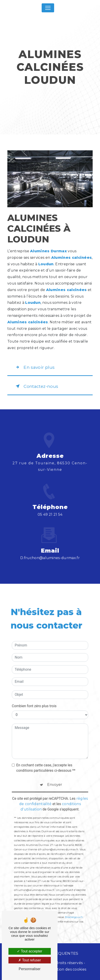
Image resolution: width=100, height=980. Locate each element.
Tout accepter (30, 951)
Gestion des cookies (68, 969)
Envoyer (55, 776)
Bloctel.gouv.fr (74, 909)
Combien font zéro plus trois (34, 698)
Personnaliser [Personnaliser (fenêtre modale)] (30, 969)
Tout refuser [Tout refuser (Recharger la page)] (30, 960)
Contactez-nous (36, 386)
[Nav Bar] (48, 8)
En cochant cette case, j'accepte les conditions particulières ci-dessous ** (46, 760)
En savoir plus (34, 367)
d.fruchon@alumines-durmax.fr (50, 550)
